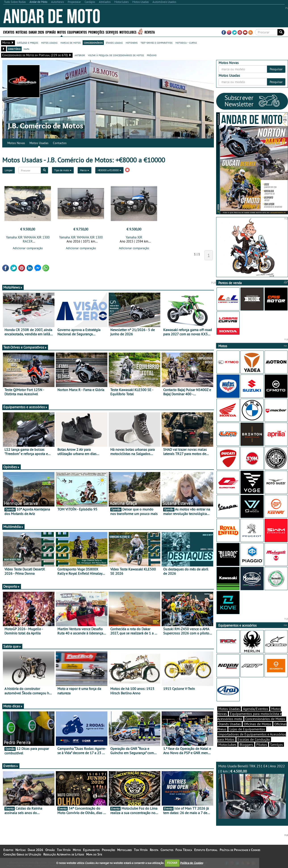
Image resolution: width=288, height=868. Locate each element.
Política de (192, 863)
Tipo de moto (63, 170)
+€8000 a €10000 (109, 170)
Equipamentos (77, 32)
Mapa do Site (94, 854)
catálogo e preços (27, 43)
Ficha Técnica (184, 850)
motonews (132, 43)
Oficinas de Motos (258, 724)
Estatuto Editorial (206, 850)
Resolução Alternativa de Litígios (64, 854)
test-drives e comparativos (157, 43)
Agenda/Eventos (256, 709)
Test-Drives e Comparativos (25, 347)
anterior (80, 55)
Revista (150, 32)
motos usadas (49, 43)
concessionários (93, 43)
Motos (62, 32)
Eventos (9, 32)
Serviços (112, 32)
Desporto (12, 586)
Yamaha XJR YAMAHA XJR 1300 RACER (28, 239)
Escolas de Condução (254, 739)
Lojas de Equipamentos (247, 729)
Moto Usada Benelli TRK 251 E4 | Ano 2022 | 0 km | (252, 791)
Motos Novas (16, 143)
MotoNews (13, 287)
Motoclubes (128, 32)
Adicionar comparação (28, 248)
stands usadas (114, 43)
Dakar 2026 (36, 32)
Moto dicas (13, 706)
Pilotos (262, 745)
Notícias (21, 32)
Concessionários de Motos (265, 719)
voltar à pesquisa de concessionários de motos (116, 55)
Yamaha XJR (134, 237)
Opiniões (11, 467)
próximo (152, 55)
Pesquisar (276, 69)
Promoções (96, 32)
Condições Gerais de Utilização (22, 854)
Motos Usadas (39, 143)
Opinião (51, 32)
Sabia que (12, 646)
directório (14, 49)
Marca (85, 170)
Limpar (9, 170)
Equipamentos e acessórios (25, 407)
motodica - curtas (186, 43)
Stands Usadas (230, 724)
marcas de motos (71, 43)
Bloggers (246, 745)
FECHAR (172, 863)
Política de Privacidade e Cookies (240, 850)
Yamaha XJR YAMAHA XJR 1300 (81, 237)
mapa (26, 49)
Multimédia (13, 527)
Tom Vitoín (64, 850)
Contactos (60, 143)
